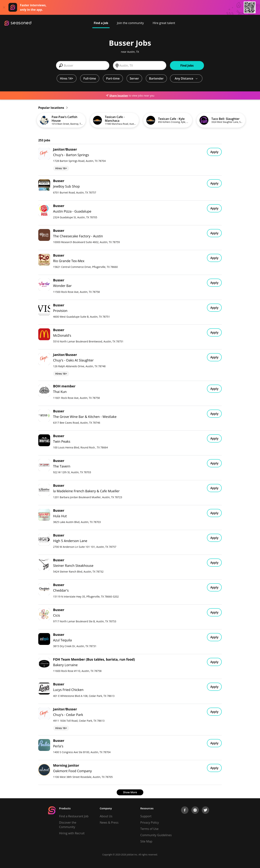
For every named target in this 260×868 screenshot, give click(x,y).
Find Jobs (187, 65)
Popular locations (53, 108)
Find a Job (101, 23)
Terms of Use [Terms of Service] (149, 829)
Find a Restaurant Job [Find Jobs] (74, 816)
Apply (214, 152)
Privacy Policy (150, 822)
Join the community (130, 23)
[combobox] (83, 65)
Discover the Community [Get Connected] (68, 825)
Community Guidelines (156, 835)
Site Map (146, 841)
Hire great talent (164, 23)
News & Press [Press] (109, 822)
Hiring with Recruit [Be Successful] (72, 833)
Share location (117, 96)
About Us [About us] (106, 816)
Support (146, 816)
